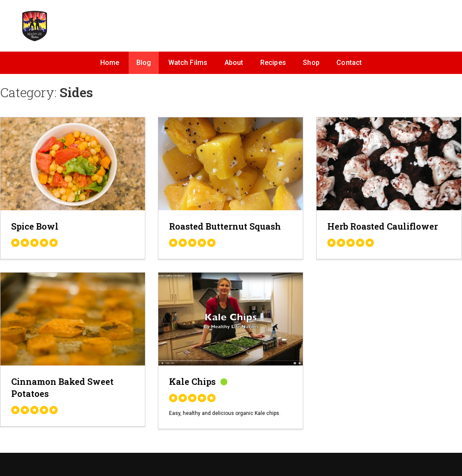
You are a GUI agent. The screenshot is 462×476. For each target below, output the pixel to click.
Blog (144, 63)
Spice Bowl (35, 226)
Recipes (273, 63)
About (234, 63)
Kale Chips (192, 381)
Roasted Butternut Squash (225, 226)
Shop (311, 63)
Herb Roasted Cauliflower (383, 226)
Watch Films (188, 63)
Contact (349, 63)
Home (110, 63)
